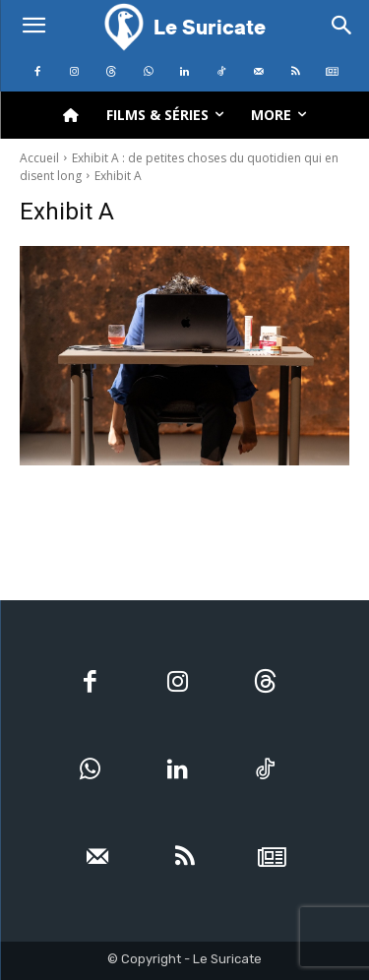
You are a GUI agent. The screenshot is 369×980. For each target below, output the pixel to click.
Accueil (39, 158)
